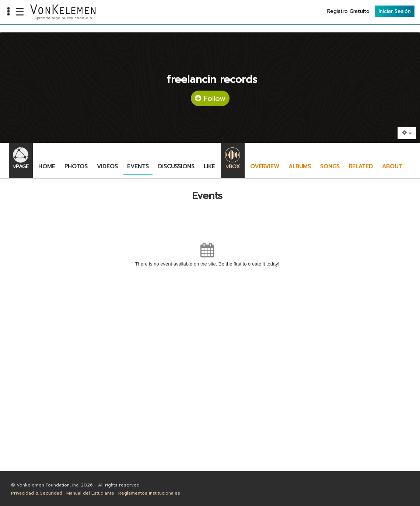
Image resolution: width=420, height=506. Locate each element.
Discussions (176, 166)
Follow (210, 98)
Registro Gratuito (348, 11)
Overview (265, 166)
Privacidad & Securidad (37, 493)
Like (209, 166)
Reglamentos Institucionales (149, 493)
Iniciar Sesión (395, 11)
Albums (300, 166)
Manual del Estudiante (90, 493)
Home (47, 166)
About (392, 166)
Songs (330, 166)
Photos (76, 166)
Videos (107, 166)
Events (138, 166)
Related (361, 166)
